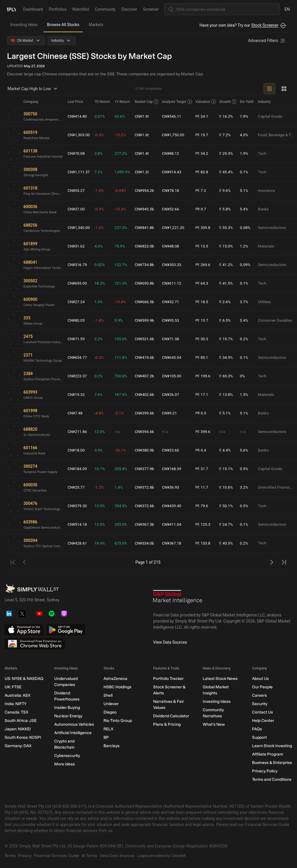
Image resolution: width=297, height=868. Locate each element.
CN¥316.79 (80, 265)
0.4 (205, 451)
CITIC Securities (36, 491)
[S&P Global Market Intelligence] (178, 599)
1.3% (102, 302)
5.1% (248, 191)
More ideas (65, 764)
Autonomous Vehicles (74, 724)
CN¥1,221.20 (178, 228)
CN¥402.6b (149, 395)
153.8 (207, 544)
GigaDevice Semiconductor (44, 528)
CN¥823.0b (149, 246)
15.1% (230, 469)
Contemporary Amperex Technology (44, 120)
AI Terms (89, 856)
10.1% (103, 469)
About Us (260, 679)
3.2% (248, 487)
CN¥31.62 (79, 246)
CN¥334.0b (149, 543)
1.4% (122, 487)
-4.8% (103, 413)
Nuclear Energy (68, 716)
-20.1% (124, 450)
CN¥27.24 (79, 302)
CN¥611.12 (176, 283)
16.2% (230, 117)
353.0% (124, 525)
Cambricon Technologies (43, 231)
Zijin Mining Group (38, 250)
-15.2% (124, 135)
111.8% (124, 358)
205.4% (124, 469)
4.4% (229, 451)
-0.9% (103, 135)
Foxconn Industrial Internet (44, 157)
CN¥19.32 (79, 395)
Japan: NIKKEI (18, 729)
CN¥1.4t (146, 154)
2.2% (102, 339)
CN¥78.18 (175, 191)
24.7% (230, 525)
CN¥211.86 (80, 432)
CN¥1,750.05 (178, 135)
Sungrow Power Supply (41, 472)
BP (106, 737)
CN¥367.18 (176, 543)
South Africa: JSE (21, 721)
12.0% (103, 432)
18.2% (103, 283)
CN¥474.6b (149, 358)
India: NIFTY (16, 704)
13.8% (230, 395)
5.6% (248, 450)
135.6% (124, 339)
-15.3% (124, 209)
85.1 (206, 358)
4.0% (248, 135)
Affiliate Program (268, 754)
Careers (259, 695)
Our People (262, 687)
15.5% (103, 525)
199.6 (207, 376)
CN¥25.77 (79, 487)
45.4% (230, 172)
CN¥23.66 (175, 450)
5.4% (248, 209)
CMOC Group (34, 398)
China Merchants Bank (41, 212)
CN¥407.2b (149, 376)
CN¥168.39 (176, 469)
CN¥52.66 (175, 209)
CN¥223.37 (80, 376)
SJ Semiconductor (38, 435)
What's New (214, 724)
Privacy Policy (265, 771)
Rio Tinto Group (118, 721)
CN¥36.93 (175, 487)
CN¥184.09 (80, 469)
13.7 (206, 321)
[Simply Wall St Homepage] (11, 9)
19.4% (103, 543)
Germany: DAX (18, 746)
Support (259, 737)
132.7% (124, 265)
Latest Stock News (220, 679)
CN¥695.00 (80, 283)
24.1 (206, 117)
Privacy (25, 856)
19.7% (230, 339)
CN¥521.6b (149, 339)
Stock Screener (265, 25)
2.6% (229, 302)
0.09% (249, 265)
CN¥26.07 (175, 395)
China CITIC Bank (37, 416)
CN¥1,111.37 (82, 172)
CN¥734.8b (149, 265)
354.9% (124, 506)
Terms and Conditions (272, 779)
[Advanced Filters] (267, 41)
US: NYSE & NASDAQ (24, 679)
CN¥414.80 (80, 117)
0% (247, 376)
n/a (121, 432)
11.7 (206, 488)
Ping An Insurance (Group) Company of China (44, 194)
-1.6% (103, 191)
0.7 (205, 209)
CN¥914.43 (176, 172)
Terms (10, 856)
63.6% (123, 117)
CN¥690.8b (149, 283)
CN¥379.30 (80, 506)
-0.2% (103, 358)
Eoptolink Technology (40, 287)
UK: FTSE (13, 687)
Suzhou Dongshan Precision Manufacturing (44, 379)
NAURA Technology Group (44, 361)
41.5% (230, 284)
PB (202, 209)
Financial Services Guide (57, 856)
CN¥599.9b (149, 321)
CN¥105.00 (176, 376)
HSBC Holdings (117, 687)
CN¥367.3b (149, 525)
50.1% (230, 506)
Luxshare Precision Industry (44, 342)
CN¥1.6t (146, 135)
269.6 (207, 265)
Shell (108, 695)
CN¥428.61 (80, 543)
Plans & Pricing (167, 724)
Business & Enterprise (272, 763)
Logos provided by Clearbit (161, 856)
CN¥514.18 (80, 525)
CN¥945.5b (149, 209)
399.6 (207, 432)
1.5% (248, 395)
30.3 (206, 339)
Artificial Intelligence (73, 733)
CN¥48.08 (175, 246)
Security (260, 704)
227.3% (124, 228)
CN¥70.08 (79, 154)
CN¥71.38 (175, 339)
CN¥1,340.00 (82, 228)
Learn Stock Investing (272, 746)
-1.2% (103, 487)
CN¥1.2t (146, 172)
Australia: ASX (18, 695)
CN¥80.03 (79, 321)
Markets (96, 25)
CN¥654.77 (80, 358)
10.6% (230, 488)
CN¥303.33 (176, 265)
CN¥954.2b (149, 191)
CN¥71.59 (79, 339)
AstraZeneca (115, 679)
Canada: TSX (17, 712)
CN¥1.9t (146, 117)
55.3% (230, 228)
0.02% (103, 265)
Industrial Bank (35, 454)
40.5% (230, 544)
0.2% (248, 339)
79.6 (206, 506)
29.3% (230, 154)
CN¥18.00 (79, 450)
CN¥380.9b (149, 450)
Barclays (112, 746)
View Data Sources (170, 642)
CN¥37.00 (79, 209)
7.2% (229, 135)
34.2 (206, 154)
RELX (108, 729)
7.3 (205, 191)
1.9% (248, 117)
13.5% (103, 506)
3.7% (248, 302)
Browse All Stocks (63, 25)
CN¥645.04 (176, 358)
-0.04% (124, 191)
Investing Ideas (24, 25)
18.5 (206, 302)
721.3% (124, 283)
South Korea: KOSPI (23, 737)
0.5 (205, 413)
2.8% (102, 154)
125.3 (207, 525)
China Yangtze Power (40, 305)
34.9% (230, 358)
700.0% (124, 376)
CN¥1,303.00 (82, 135)
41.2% (230, 265)
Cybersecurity (67, 756)
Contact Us (262, 712)
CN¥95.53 (175, 321)
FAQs (257, 729)
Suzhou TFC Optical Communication (44, 546)
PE (202, 117)
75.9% (123, 246)
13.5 (206, 246)
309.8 (207, 228)
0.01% (103, 117)
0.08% (249, 228)
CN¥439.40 (176, 506)
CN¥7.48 (78, 413)
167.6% (124, 395)
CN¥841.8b (149, 228)
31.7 (206, 469)
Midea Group (33, 324)
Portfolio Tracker (168, 679)
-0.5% (103, 209)
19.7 (206, 135)
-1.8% (103, 321)
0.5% (248, 506)
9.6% (229, 191)
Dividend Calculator (171, 716)
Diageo (110, 712)
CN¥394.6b (149, 432)
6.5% (229, 321)
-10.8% (124, 302)
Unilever (111, 704)
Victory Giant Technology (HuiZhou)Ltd (44, 509)
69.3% (230, 376)
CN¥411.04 (176, 525)
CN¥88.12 (175, 154)
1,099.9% (126, 172)
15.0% (230, 246)
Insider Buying (67, 708)
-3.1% (123, 413)
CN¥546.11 (176, 117)
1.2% (248, 246)
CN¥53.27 (79, 191)
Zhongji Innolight (36, 175)
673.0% (124, 543)
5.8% (229, 209)
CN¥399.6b (149, 413)
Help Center (263, 721)
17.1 (206, 395)
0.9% (122, 321)
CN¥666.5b (149, 302)
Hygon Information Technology (44, 268)
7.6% (102, 395)
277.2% (124, 154)
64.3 (206, 284)
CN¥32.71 (175, 302)
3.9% (102, 450)
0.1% (248, 172)
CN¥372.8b (149, 487)
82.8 (206, 172)
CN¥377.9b (149, 469)
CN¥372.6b (149, 506)
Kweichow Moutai (37, 138)
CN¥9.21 (174, 413)
